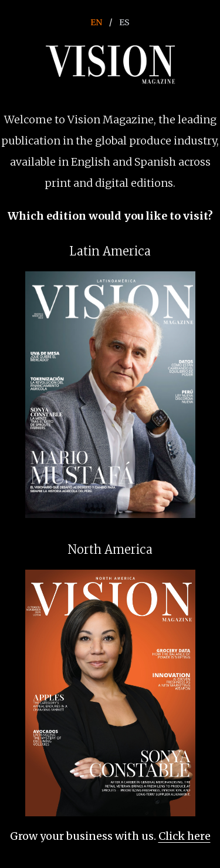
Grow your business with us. (110, 836)
